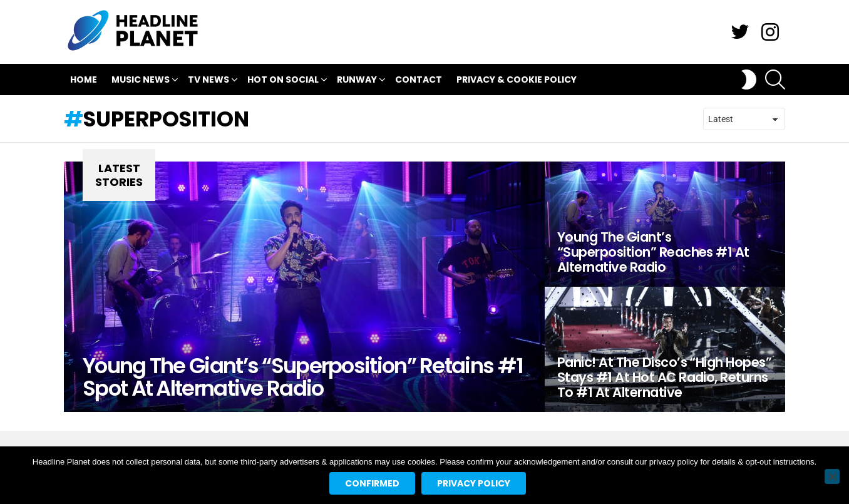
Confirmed (372, 483)
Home (84, 80)
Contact (419, 80)
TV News (208, 81)
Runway (357, 81)
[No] (832, 476)
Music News (141, 81)
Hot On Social (283, 81)
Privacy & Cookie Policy (517, 80)
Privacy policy (474, 483)
